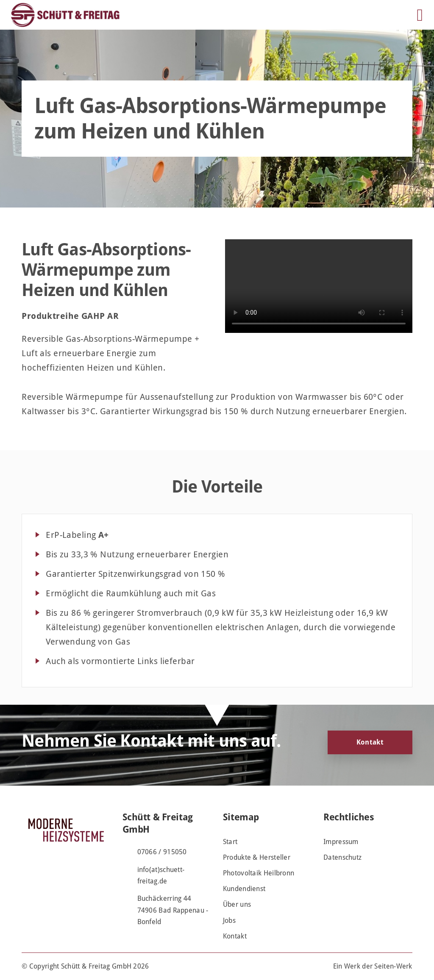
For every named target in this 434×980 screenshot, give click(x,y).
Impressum (341, 842)
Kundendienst (244, 889)
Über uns (237, 904)
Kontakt (370, 742)
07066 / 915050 (162, 852)
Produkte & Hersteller (257, 857)
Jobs (229, 920)
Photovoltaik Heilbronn (259, 873)
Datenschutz (342, 857)
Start (230, 842)
